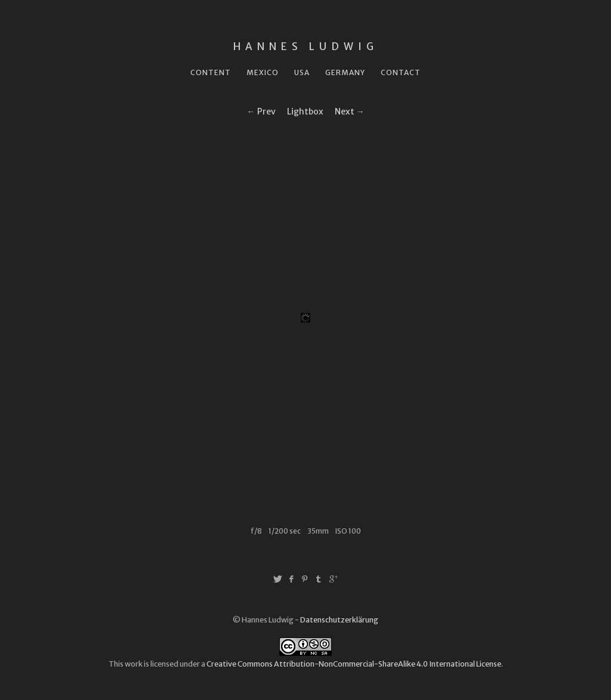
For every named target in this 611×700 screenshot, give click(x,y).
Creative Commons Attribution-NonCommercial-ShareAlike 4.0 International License (354, 664)
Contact (401, 72)
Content (211, 72)
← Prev (261, 111)
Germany (345, 72)
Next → (350, 111)
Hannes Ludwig (306, 47)
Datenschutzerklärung (339, 620)
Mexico (263, 72)
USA (302, 72)
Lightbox (305, 111)
